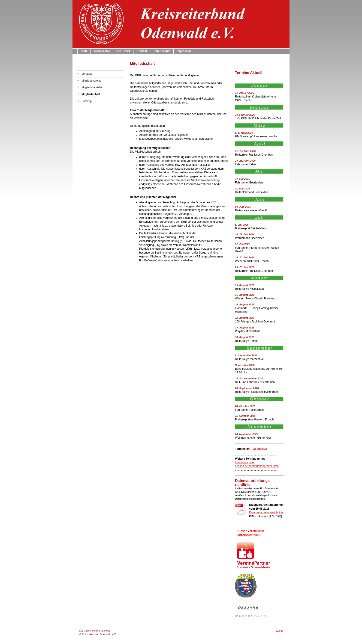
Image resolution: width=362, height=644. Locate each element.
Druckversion (89, 631)
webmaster (260, 449)
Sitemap (105, 631)
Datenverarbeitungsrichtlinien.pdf (269, 512)
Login (279, 630)
